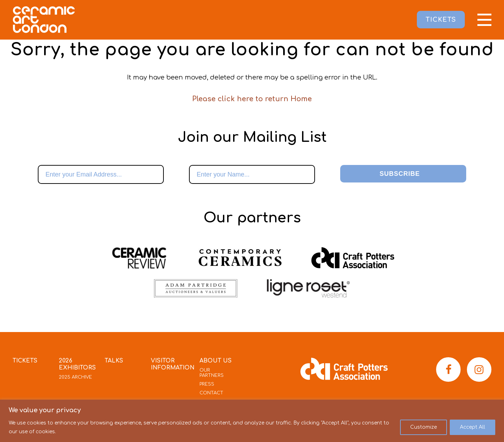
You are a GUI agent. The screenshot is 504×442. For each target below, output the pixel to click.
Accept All (472, 427)
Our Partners (212, 373)
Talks (114, 361)
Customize (423, 427)
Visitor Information (173, 364)
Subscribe (400, 174)
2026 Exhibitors (77, 364)
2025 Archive (75, 377)
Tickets (25, 361)
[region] (252, 421)
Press (207, 384)
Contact (211, 393)
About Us (216, 361)
